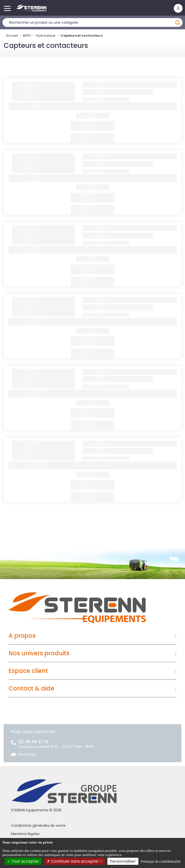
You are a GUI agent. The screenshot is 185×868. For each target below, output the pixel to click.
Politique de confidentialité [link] (161, 861)
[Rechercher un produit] (92, 22)
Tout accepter (23, 861)
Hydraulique (46, 36)
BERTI (27, 36)
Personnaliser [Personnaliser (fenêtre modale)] (123, 861)
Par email (26, 754)
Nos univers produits (39, 653)
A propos (22, 636)
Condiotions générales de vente (38, 826)
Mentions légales (25, 834)
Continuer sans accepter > (75, 861)
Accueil (12, 36)
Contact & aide (31, 688)
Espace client (28, 671)
